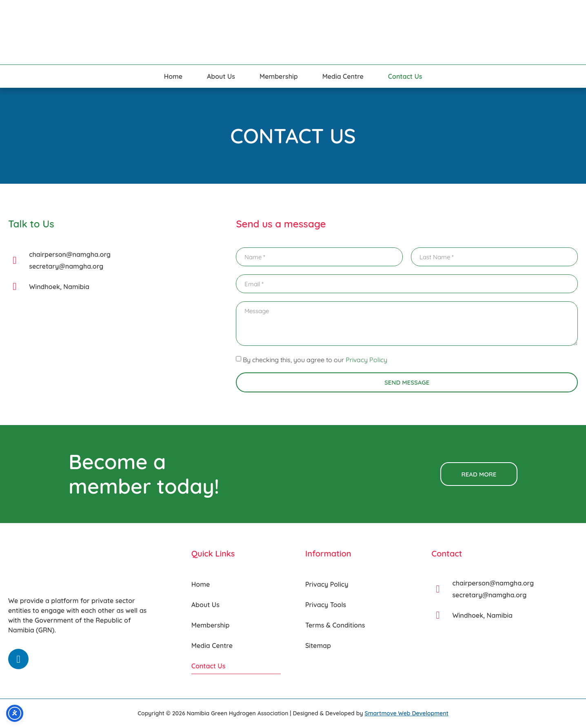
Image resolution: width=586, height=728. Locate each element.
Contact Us (405, 76)
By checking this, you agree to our (315, 360)
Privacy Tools (326, 605)
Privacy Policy (366, 360)
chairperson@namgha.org (70, 254)
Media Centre (343, 76)
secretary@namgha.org (66, 266)
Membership (279, 76)
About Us (221, 76)
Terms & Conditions (335, 625)
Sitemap (318, 646)
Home (173, 76)
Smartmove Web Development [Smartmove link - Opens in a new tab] (406, 713)
